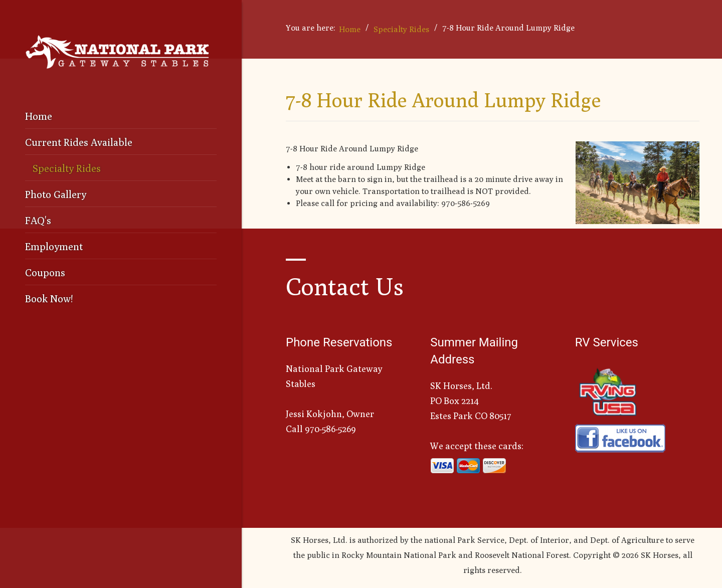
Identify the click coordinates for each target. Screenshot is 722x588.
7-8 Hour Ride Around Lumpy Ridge (443, 100)
